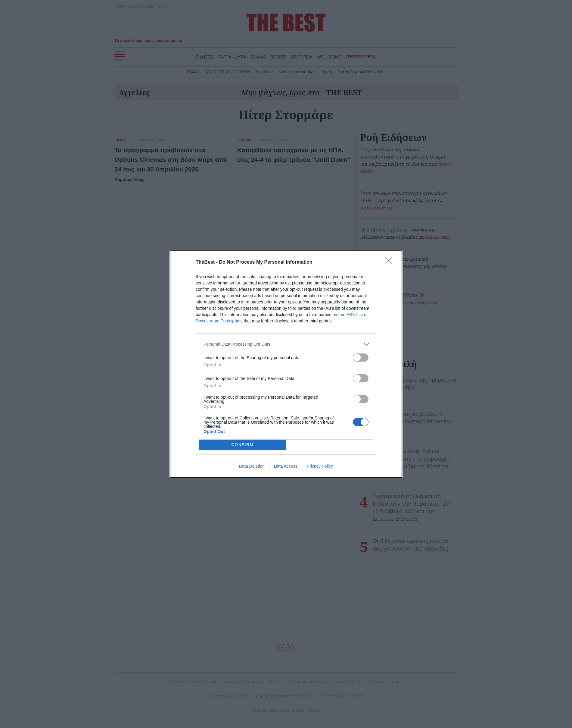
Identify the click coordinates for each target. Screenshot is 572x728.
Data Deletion (252, 466)
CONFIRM (242, 445)
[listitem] (286, 344)
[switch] (361, 358)
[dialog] (286, 364)
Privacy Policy (320, 466)
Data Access (286, 466)
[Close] (390, 262)
